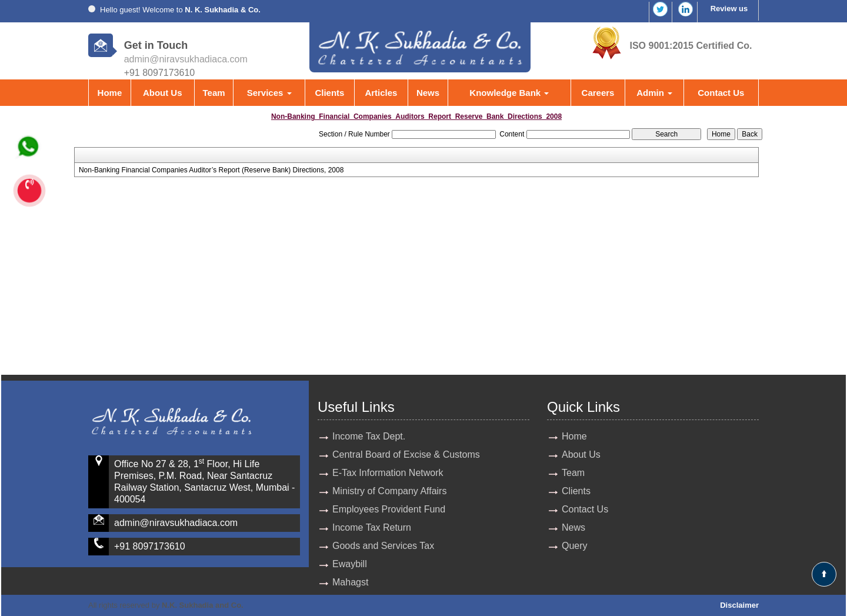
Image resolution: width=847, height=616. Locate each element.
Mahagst (350, 582)
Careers (598, 93)
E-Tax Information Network (388, 473)
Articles (381, 93)
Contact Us (721, 93)
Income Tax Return (372, 527)
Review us (729, 9)
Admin (654, 93)
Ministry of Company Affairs (389, 491)
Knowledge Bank (509, 93)
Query (575, 546)
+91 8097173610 (150, 546)
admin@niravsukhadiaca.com (186, 59)
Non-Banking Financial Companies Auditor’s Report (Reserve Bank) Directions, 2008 (211, 170)
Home (110, 93)
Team (214, 93)
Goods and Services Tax (383, 546)
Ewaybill (350, 564)
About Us (163, 93)
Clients (329, 93)
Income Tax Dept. (369, 436)
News (428, 93)
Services (269, 93)
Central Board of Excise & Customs (406, 454)
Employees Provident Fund (389, 509)
